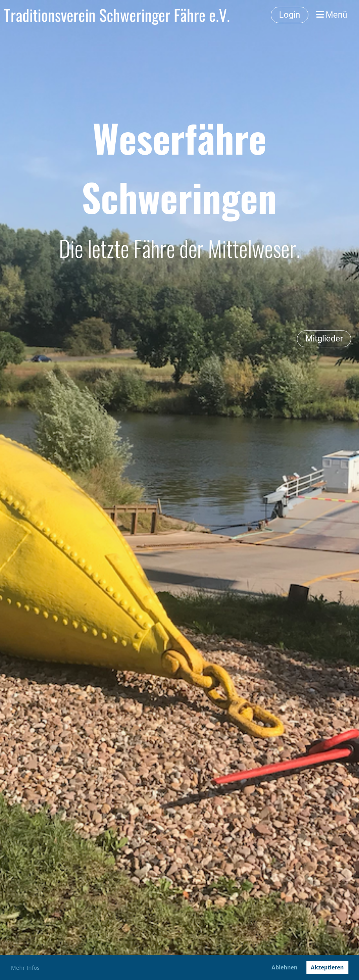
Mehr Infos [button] (25, 968)
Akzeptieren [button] (327, 967)
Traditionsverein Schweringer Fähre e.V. (117, 15)
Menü (332, 15)
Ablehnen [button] (284, 967)
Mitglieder (324, 339)
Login (290, 15)
